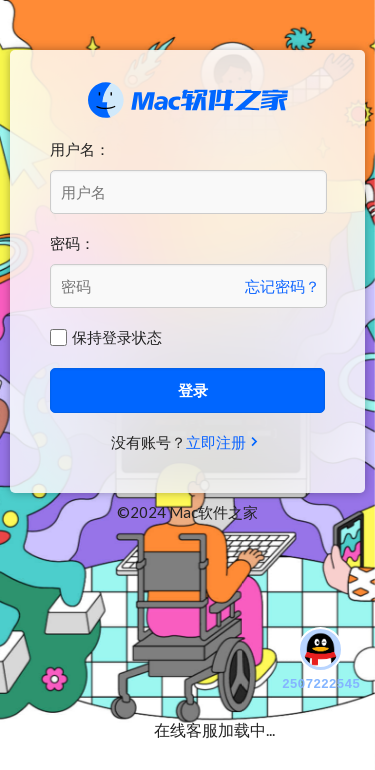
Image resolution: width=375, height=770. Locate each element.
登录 (193, 390)
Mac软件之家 (188, 100)
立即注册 (216, 442)
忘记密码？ (282, 286)
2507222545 (321, 658)
